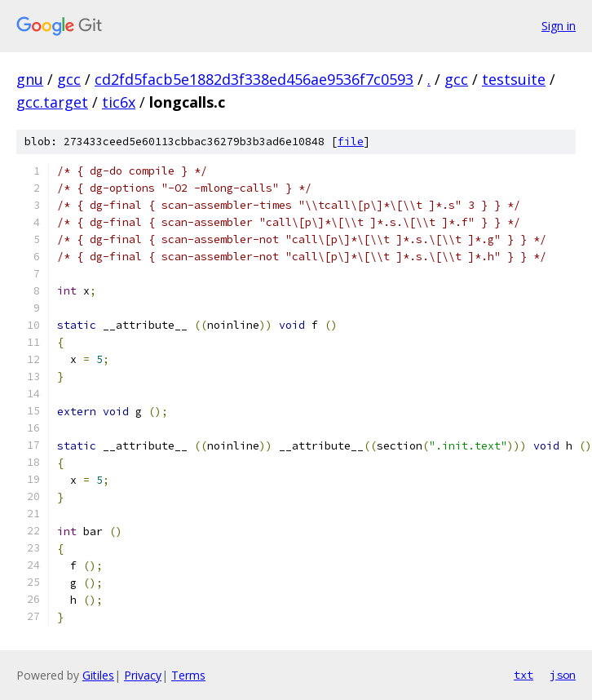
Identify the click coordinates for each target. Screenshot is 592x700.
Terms (188, 675)
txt (524, 675)
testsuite (514, 79)
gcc (69, 79)
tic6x (119, 102)
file (351, 142)
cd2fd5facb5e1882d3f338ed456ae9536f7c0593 (254, 79)
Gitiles (98, 675)
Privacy (143, 675)
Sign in (559, 26)
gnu (30, 79)
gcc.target (52, 102)
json (563, 675)
